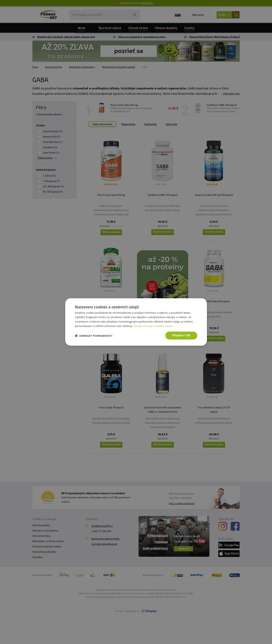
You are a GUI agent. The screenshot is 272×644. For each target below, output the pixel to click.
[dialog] (136, 322)
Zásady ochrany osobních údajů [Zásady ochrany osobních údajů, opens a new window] (153, 326)
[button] (94, 336)
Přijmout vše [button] (181, 335)
